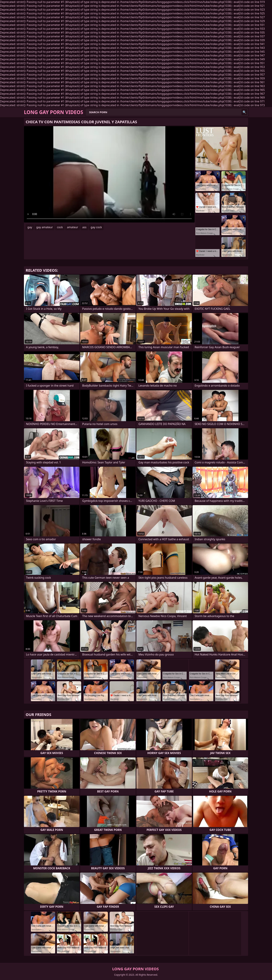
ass (84, 227)
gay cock (96, 227)
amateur (73, 227)
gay (30, 227)
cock (60, 227)
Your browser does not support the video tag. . (109, 174)
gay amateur (44, 227)
